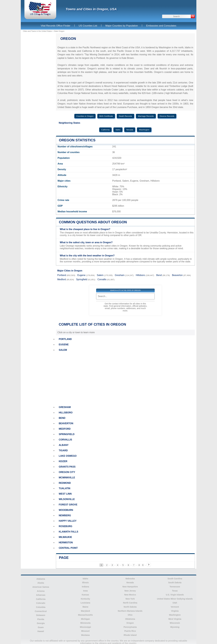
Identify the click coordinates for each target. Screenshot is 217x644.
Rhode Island (130, 635)
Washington (144, 130)
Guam (41, 627)
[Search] (193, 16)
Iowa (85, 591)
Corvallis (102, 279)
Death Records (125, 116)
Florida (41, 619)
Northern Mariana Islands (130, 611)
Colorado (41, 603)
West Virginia (175, 619)
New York (130, 599)
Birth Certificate (106, 116)
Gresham (120, 275)
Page (64, 558)
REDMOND (65, 483)
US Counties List (88, 26)
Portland (62, 275)
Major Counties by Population (122, 26)
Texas (175, 591)
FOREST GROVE (68, 505)
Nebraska (130, 579)
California (105, 130)
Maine (85, 607)
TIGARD (63, 450)
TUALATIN (65, 488)
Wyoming (175, 627)
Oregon (130, 623)
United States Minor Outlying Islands (175, 599)
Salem (100, 275)
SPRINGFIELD (67, 434)
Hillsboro (140, 275)
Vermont (175, 607)
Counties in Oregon (85, 116)
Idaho (118, 130)
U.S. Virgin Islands (175, 595)
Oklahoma (130, 619)
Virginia (175, 611)
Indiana (85, 587)
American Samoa (41, 587)
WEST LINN (65, 494)
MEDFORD (65, 429)
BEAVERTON (66, 423)
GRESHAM (65, 407)
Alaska (41, 583)
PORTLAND (65, 339)
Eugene (81, 275)
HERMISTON (66, 543)
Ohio (130, 615)
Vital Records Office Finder (56, 26)
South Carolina (175, 579)
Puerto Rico (130, 631)
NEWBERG (65, 515)
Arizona (41, 591)
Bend (159, 275)
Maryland (85, 611)
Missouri (85, 631)
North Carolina (130, 603)
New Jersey (130, 591)
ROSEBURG (66, 526)
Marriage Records (146, 116)
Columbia (41, 607)
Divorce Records (167, 116)
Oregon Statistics (77, 140)
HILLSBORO (66, 413)
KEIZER (63, 461)
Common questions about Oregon (93, 222)
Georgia (41, 623)
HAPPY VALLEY (68, 521)
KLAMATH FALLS (69, 532)
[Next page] (149, 565)
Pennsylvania (130, 627)
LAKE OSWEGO (68, 456)
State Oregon (59, 31)
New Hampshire (130, 587)
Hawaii (41, 631)
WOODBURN (66, 510)
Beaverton (177, 275)
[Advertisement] (125, 379)
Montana (85, 635)
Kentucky (85, 599)
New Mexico (130, 595)
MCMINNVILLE (67, 478)
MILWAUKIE (65, 537)
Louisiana (85, 603)
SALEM (63, 350)
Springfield (82, 279)
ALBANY (64, 445)
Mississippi (85, 627)
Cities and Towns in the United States (38, 31)
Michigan (85, 619)
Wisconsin (175, 623)
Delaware (41, 615)
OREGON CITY (67, 472)
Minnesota (85, 623)
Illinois (85, 583)
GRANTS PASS (67, 467)
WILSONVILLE (67, 499)
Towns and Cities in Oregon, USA (91, 9)
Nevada (130, 130)
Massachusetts (85, 615)
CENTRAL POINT (68, 548)
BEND (62, 418)
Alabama (41, 579)
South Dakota (175, 583)
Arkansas (41, 595)
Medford (62, 279)
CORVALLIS (65, 440)
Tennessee (175, 587)
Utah (175, 603)
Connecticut (41, 611)
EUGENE (64, 345)
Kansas (85, 595)
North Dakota (130, 607)
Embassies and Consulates (161, 26)
